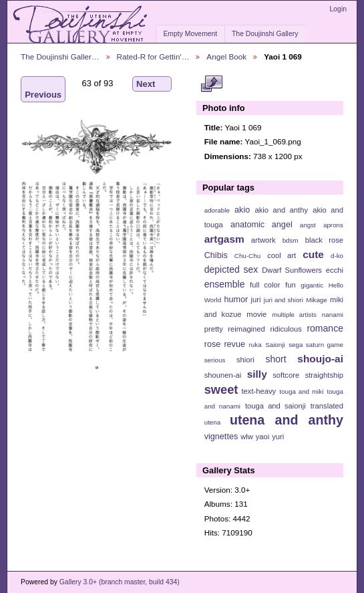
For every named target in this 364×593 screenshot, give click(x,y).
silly (257, 374)
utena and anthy (287, 420)
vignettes (221, 437)
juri (256, 300)
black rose (324, 240)
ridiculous (286, 329)
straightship (324, 375)
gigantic (312, 285)
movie (256, 314)
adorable (217, 210)
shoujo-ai (320, 359)
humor (236, 300)
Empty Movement (190, 34)
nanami (333, 315)
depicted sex (231, 269)
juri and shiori (284, 300)
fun (291, 285)
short (276, 359)
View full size (211, 84)
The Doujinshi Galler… (60, 56)
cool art (282, 255)
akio (242, 210)
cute (313, 254)
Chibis (216, 255)
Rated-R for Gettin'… (153, 56)
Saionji (275, 345)
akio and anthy (281, 210)
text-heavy (258, 391)
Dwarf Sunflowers (292, 270)
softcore (286, 375)
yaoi (263, 437)
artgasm (224, 239)
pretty (214, 329)
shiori (245, 360)
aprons (333, 225)
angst (308, 225)
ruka (255, 345)
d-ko (337, 256)
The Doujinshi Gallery (265, 34)
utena (213, 422)
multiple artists (294, 315)
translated (327, 406)
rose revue (225, 344)
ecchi (335, 270)
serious (215, 360)
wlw (247, 437)
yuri (278, 437)
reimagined (246, 329)
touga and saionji (276, 406)
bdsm (291, 240)
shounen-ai (223, 375)
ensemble (225, 284)
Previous (43, 89)
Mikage (317, 300)
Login (338, 9)
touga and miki (301, 391)
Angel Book (226, 56)
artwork (263, 240)
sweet (221, 389)
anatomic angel (261, 225)
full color (265, 285)
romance (325, 328)
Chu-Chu (247, 256)
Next (152, 84)
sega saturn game (316, 345)
